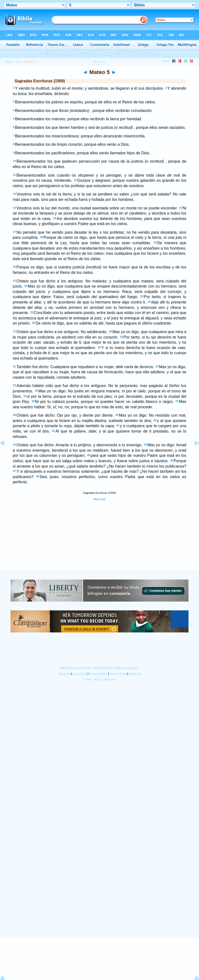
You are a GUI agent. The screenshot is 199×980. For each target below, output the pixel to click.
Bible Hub (99, 499)
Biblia (9, 62)
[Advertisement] (99, 541)
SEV (19, 62)
